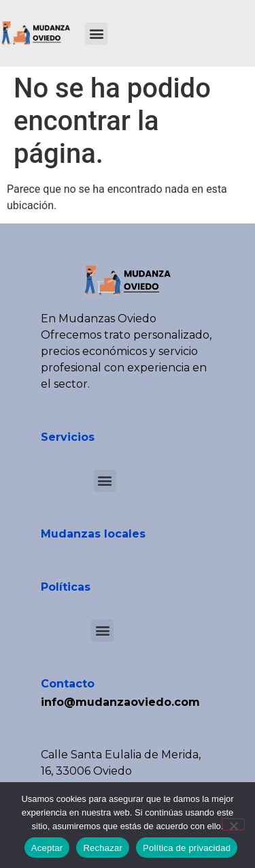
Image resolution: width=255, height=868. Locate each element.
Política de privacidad (187, 848)
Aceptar (47, 848)
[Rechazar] (233, 824)
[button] (96, 34)
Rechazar (103, 848)
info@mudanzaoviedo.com (120, 702)
